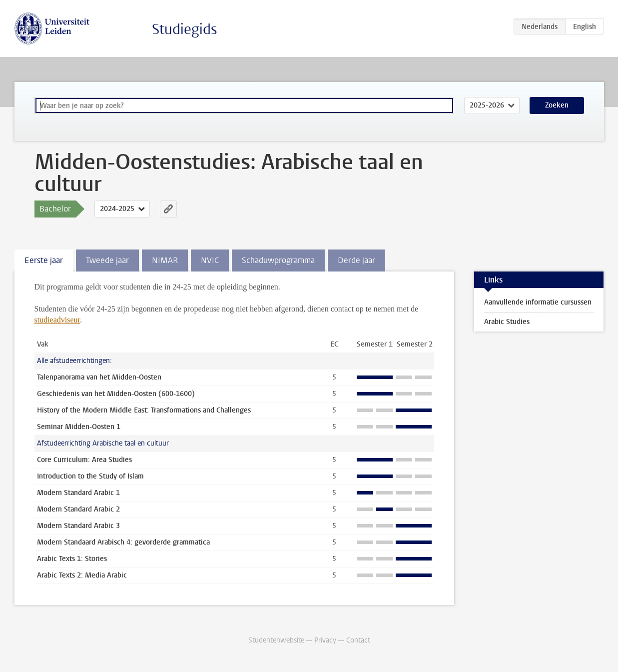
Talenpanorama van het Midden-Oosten (99, 377)
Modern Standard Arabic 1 (78, 493)
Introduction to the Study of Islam (90, 476)
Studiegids (185, 29)
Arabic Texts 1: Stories (72, 559)
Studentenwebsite (276, 640)
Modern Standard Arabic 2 (78, 509)
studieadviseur (57, 320)
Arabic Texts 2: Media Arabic (82, 575)
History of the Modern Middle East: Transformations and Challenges (144, 410)
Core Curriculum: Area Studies (84, 460)
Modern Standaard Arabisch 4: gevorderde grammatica (123, 542)
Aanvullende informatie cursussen (538, 302)
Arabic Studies (507, 322)
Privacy (325, 640)
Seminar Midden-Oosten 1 (79, 427)
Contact (358, 640)
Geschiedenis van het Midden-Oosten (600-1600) (116, 394)
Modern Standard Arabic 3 (78, 526)
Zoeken (557, 105)
